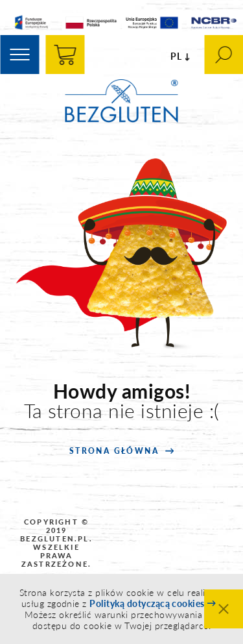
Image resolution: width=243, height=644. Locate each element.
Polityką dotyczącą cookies (147, 603)
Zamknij (224, 609)
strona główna (114, 451)
